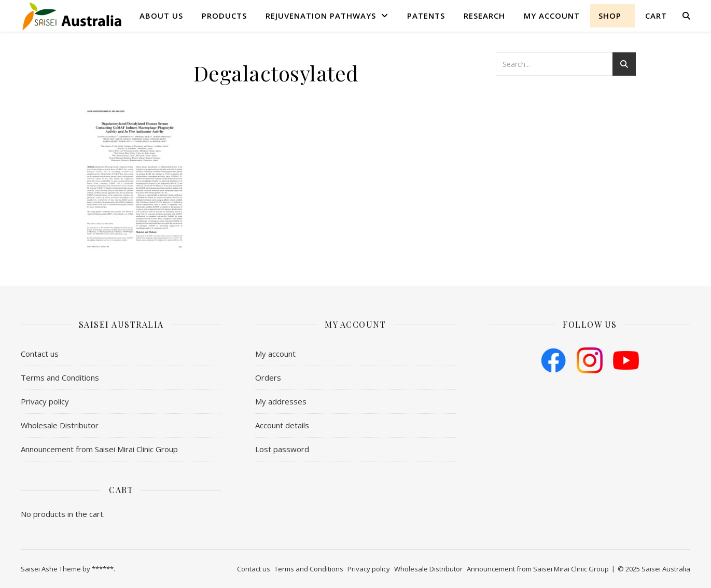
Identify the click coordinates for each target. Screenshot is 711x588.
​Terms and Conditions (60, 377)
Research (484, 16)
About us (161, 16)
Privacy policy (45, 401)
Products (224, 16)
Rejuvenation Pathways (321, 16)
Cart (656, 16)
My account (552, 16)
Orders (268, 377)
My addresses (281, 401)
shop (610, 16)
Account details (282, 425)
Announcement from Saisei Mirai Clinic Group (99, 449)
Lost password (282, 449)
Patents (426, 16)
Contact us (40, 354)
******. (103, 569)
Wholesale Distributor (60, 425)
